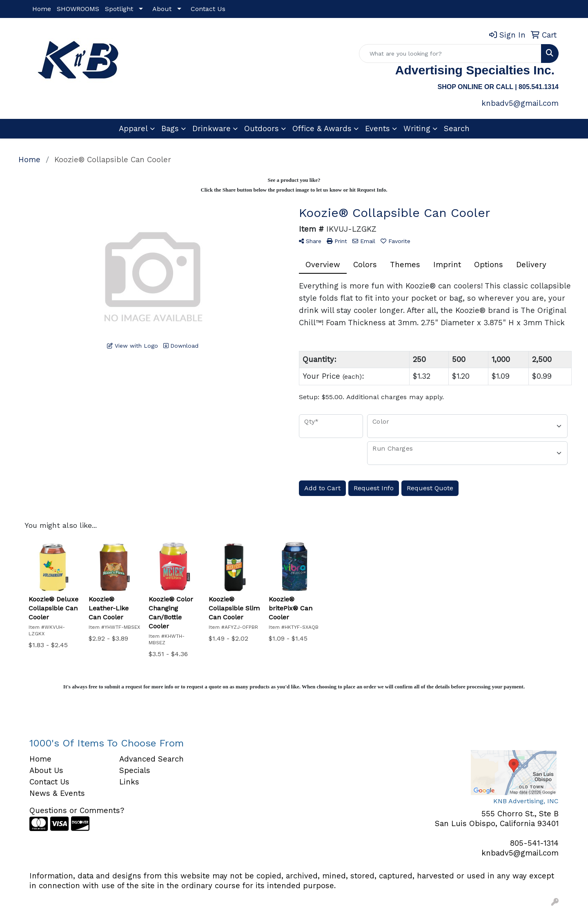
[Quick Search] (450, 54)
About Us (46, 771)
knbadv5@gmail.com (520, 103)
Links (129, 782)
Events (378, 129)
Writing (417, 129)
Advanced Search (151, 759)
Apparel (133, 129)
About (162, 9)
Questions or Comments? (77, 811)
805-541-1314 (534, 843)
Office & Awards (322, 129)
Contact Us (208, 9)
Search (457, 129)
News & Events (57, 793)
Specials (135, 771)
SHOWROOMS (78, 9)
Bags (170, 129)
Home (42, 9)
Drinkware (212, 129)
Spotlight (119, 9)
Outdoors (262, 129)
